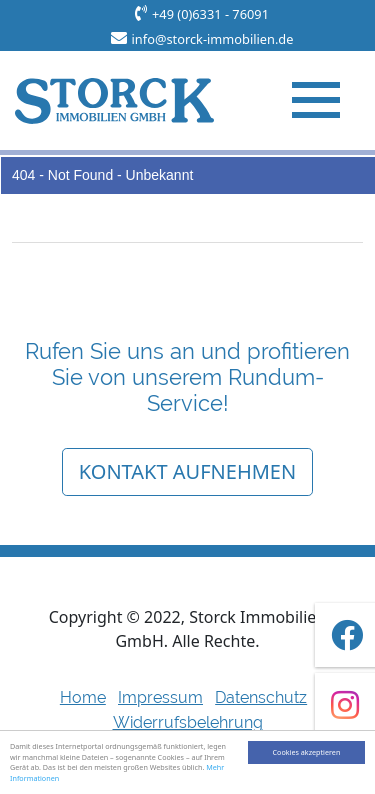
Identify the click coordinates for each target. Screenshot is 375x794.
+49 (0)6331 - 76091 (210, 14)
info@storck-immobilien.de (213, 39)
